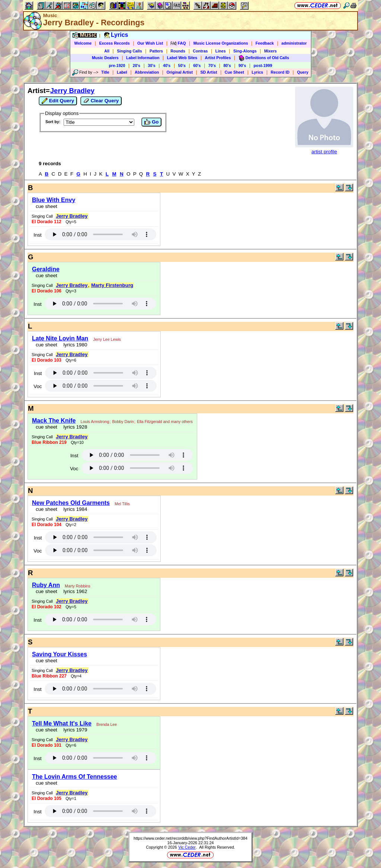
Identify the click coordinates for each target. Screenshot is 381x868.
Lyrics (257, 72)
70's (212, 65)
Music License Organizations (221, 43)
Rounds (178, 51)
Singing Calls (129, 51)
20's (137, 65)
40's (167, 65)
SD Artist (209, 72)
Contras (200, 51)
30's (151, 65)
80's (227, 65)
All (107, 51)
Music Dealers (105, 58)
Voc (38, 386)
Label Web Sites (182, 58)
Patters (156, 51)
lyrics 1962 (74, 591)
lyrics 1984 (74, 509)
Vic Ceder (187, 847)
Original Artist (180, 72)
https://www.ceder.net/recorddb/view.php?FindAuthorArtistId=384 (190, 838)
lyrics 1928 (74, 427)
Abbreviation (147, 72)
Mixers (270, 51)
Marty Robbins (78, 586)
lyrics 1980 (74, 345)
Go (151, 122)
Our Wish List (150, 43)
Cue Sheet (234, 72)
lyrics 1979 (74, 730)
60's (197, 65)
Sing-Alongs (245, 51)
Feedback (265, 43)
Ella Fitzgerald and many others (165, 422)
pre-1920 (117, 65)
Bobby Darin (123, 422)
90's (242, 65)
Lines (221, 51)
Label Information (143, 58)
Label (122, 72)
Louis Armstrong (95, 422)
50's (182, 65)
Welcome (83, 43)
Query (303, 72)
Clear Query (101, 101)
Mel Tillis (122, 504)
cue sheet (47, 206)
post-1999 (263, 65)
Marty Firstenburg (112, 285)
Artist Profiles (218, 58)
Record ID (280, 72)
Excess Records (114, 43)
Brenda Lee (107, 724)
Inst (37, 235)
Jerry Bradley (72, 91)
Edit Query (58, 101)
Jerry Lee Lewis (107, 339)
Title (105, 72)
